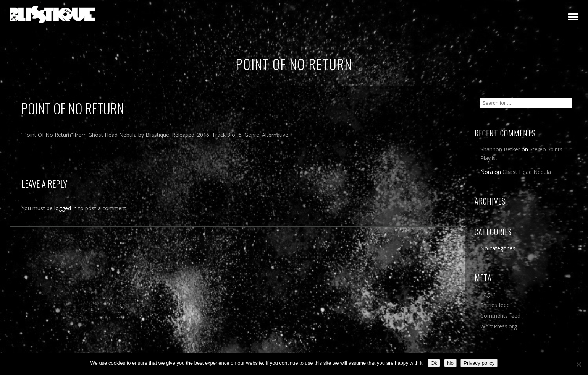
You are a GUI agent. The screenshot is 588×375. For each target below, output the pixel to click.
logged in (65, 208)
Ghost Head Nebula (527, 172)
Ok (434, 363)
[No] (578, 364)
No (450, 363)
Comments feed (500, 316)
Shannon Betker (500, 149)
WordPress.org (499, 326)
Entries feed (495, 305)
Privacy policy (479, 363)
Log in (488, 294)
